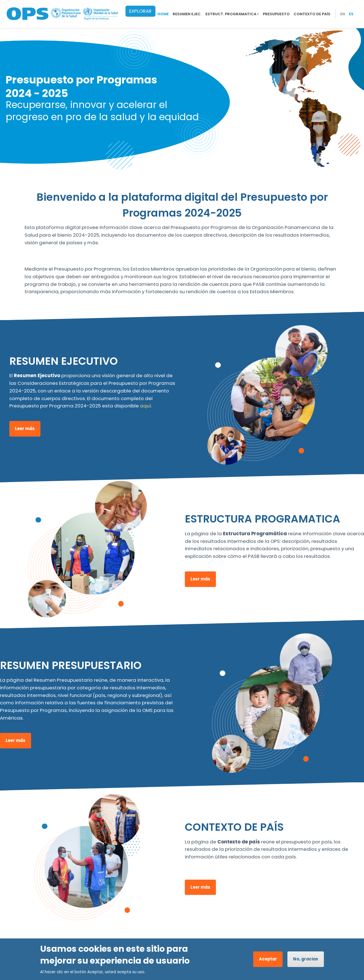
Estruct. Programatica (231, 14)
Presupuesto (276, 14)
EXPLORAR (140, 11)
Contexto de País (312, 14)
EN (343, 14)
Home (163, 14)
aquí (145, 406)
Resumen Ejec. (187, 14)
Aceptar (268, 959)
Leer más (25, 429)
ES (351, 14)
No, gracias (306, 959)
